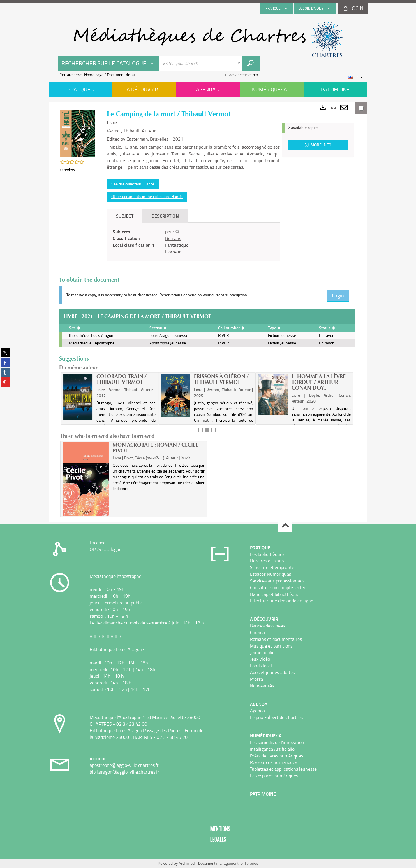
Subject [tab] (125, 216)
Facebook (99, 542)
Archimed (187, 863)
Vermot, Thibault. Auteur (131, 131)
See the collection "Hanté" (133, 184)
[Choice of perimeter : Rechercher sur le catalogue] (109, 63)
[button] (78, 133)
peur (170, 232)
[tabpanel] (193, 242)
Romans (173, 238)
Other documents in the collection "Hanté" (147, 196)
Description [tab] (165, 216)
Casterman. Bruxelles (147, 139)
